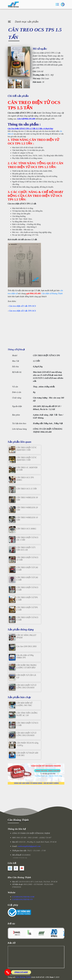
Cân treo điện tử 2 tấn (18, 311)
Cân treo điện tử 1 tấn (18, 306)
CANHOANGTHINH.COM (23, 897)
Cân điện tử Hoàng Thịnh (52, 294)
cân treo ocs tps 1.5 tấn (31, 291)
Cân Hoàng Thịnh (18, 820)
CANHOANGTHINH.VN (22, 899)
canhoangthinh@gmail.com (29, 846)
